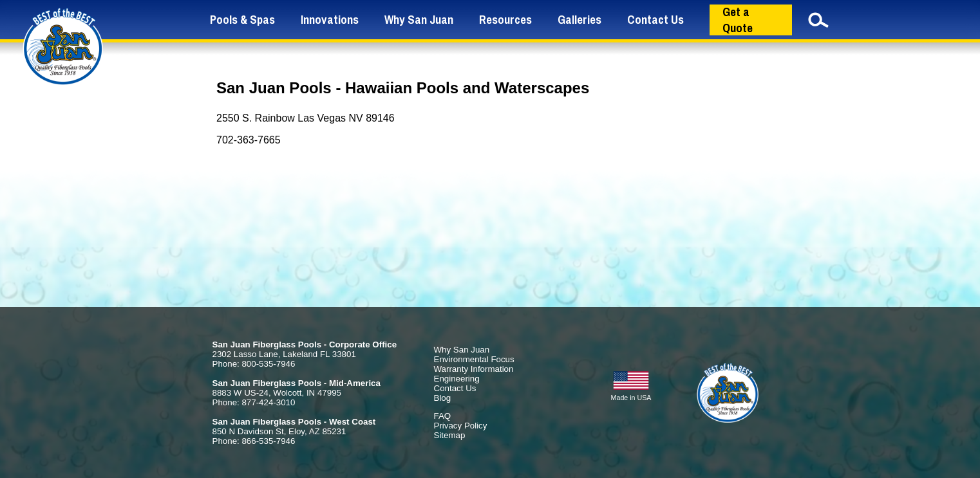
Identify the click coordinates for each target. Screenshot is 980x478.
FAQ (443, 416)
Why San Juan (419, 20)
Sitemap (450, 435)
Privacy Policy (461, 426)
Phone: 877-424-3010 (254, 402)
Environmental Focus (474, 359)
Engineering (457, 379)
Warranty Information (474, 369)
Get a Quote (738, 20)
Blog (443, 398)
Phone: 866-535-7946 (254, 441)
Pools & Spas (242, 20)
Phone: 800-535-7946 (254, 364)
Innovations (330, 20)
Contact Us (655, 20)
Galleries (580, 20)
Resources (505, 20)
